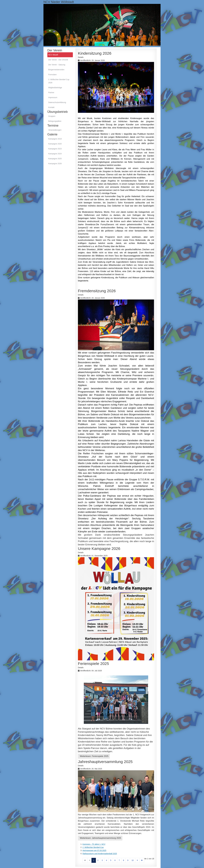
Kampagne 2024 (55, 154)
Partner (51, 92)
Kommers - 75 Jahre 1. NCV (94, 844)
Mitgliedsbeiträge (55, 88)
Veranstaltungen (55, 130)
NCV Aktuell (53, 55)
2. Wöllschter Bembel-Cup (93, 847)
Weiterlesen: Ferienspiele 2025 (94, 756)
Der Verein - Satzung (57, 65)
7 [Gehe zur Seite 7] (119, 860)
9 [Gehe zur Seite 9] (128, 860)
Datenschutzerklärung (57, 102)
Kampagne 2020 (55, 144)
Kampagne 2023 (55, 149)
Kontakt (51, 107)
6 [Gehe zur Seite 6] (115, 860)
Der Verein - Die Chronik (58, 60)
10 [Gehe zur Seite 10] (133, 860)
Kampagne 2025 (55, 159)
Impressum (53, 97)
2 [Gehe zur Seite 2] (98, 860)
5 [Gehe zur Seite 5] (111, 860)
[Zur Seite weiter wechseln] (137, 860)
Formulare (52, 75)
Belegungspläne (55, 121)
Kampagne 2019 (55, 139)
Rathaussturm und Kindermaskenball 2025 (100, 854)
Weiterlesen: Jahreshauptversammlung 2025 (100, 838)
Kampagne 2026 (55, 164)
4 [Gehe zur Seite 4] (106, 860)
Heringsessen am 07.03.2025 (94, 850)
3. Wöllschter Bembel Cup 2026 (59, 81)
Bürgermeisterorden (56, 70)
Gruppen (52, 116)
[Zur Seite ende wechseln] (142, 860)
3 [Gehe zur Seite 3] (102, 860)
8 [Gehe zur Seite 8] (124, 860)
